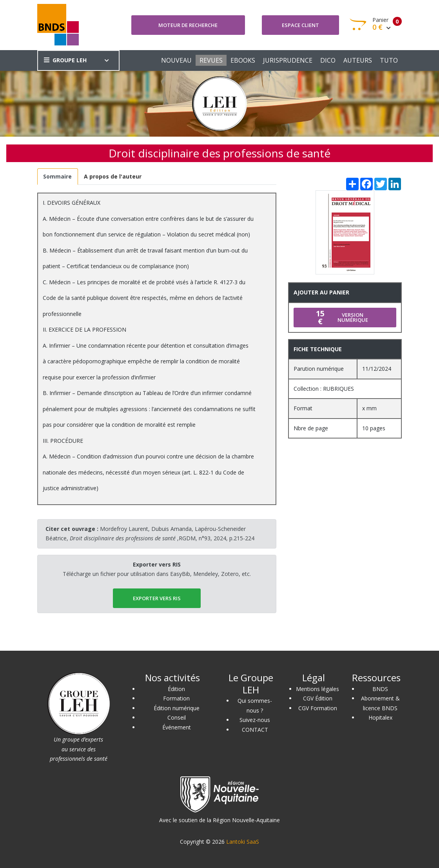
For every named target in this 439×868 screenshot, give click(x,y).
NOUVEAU (176, 60)
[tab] (58, 177)
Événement (177, 727)
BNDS (380, 689)
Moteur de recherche (188, 25)
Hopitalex (380, 717)
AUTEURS (358, 60)
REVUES (211, 60)
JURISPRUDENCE (288, 60)
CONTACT (255, 730)
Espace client (300, 25)
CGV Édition (318, 698)
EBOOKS (243, 60)
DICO (328, 60)
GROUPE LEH (65, 60)
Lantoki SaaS (243, 842)
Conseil (177, 717)
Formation (176, 698)
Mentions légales (317, 689)
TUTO (389, 60)
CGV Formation (318, 708)
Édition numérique (177, 708)
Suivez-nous (255, 720)
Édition (176, 689)
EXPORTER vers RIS (157, 598)
